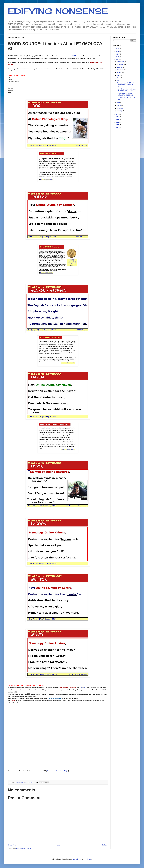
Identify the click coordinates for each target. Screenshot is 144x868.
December (121, 62)
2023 (117, 57)
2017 (117, 125)
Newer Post (12, 845)
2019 (117, 120)
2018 (117, 122)
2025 (117, 51)
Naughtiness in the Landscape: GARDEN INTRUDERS (126, 90)
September (121, 70)
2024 (117, 54)
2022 (117, 59)
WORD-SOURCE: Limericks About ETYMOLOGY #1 (126, 94)
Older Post (104, 845)
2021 (117, 114)
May (119, 81)
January (120, 111)
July (119, 75)
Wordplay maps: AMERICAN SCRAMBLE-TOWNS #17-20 (126, 85)
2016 (117, 128)
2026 (117, 49)
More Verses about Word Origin (57, 771)
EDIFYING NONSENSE (58, 11)
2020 (117, 117)
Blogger (89, 859)
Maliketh (76, 859)
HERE (83, 688)
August (119, 72)
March (119, 105)
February (120, 108)
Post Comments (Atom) (24, 848)
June (119, 78)
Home (58, 845)
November (121, 64)
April (119, 103)
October (120, 67)
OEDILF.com (75, 56)
